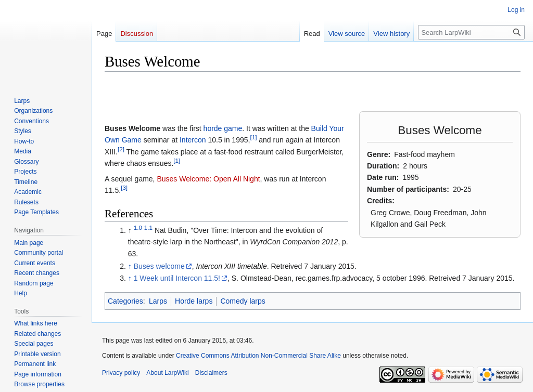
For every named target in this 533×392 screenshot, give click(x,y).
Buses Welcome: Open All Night (208, 179)
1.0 (138, 227)
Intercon (193, 140)
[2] (121, 149)
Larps (158, 301)
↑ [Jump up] (130, 266)
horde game (223, 128)
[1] (253, 138)
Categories (125, 301)
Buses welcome (159, 266)
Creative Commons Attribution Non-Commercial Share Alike (258, 356)
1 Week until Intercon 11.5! (177, 278)
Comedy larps (243, 301)
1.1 (148, 227)
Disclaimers (211, 373)
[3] (124, 187)
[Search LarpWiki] (471, 32)
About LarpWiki (167, 373)
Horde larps (194, 301)
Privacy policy (121, 373)
